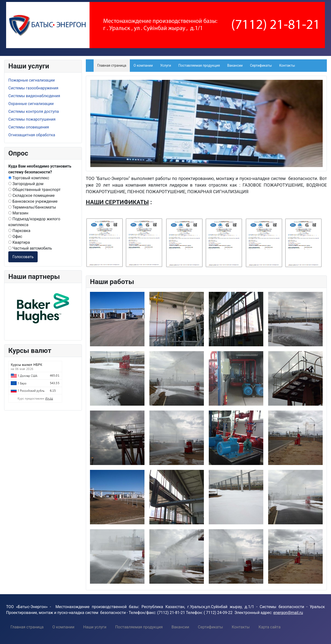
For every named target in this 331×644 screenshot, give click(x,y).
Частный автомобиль (30, 248)
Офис (15, 237)
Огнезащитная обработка (32, 135)
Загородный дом (26, 184)
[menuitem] (27, 627)
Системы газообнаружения (33, 88)
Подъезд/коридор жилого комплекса (34, 222)
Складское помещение (32, 195)
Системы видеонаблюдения (34, 96)
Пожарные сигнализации (32, 80)
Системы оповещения (29, 127)
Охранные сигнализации (31, 104)
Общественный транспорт (34, 190)
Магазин (18, 213)
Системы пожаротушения (32, 119)
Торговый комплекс (29, 178)
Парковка (19, 231)
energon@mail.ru (288, 613)
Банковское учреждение (33, 201)
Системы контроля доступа (34, 111)
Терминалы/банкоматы (32, 207)
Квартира (19, 242)
